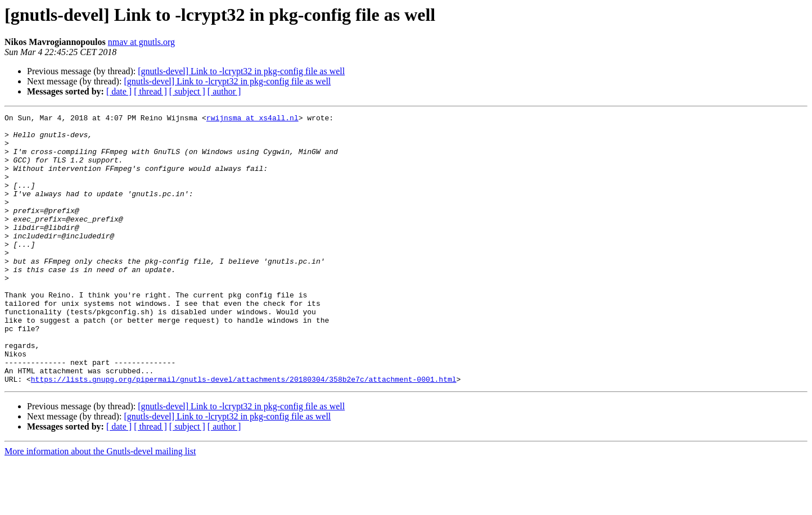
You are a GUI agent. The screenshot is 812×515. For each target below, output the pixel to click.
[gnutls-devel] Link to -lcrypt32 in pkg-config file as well (241, 71)
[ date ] (119, 91)
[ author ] (224, 91)
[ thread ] (150, 91)
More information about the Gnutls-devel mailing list (100, 505)
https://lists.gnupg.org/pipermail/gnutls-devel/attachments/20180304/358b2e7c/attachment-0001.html (244, 433)
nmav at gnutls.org (141, 42)
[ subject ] (187, 91)
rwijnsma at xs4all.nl (252, 119)
